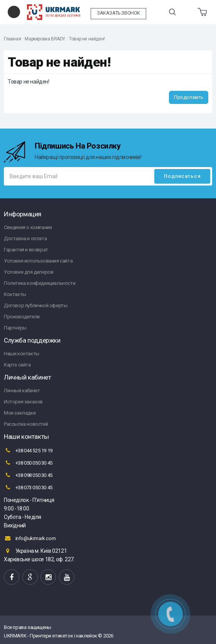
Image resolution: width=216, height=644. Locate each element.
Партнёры (15, 328)
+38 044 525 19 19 (28, 450)
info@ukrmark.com (30, 538)
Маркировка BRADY (45, 39)
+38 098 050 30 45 (28, 475)
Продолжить (189, 97)
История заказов (23, 402)
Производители (22, 317)
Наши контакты (22, 354)
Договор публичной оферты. (36, 305)
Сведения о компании (28, 227)
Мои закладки (20, 413)
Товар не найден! (87, 39)
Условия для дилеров (29, 272)
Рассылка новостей (26, 424)
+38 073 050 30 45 (28, 487)
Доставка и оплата (25, 238)
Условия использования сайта (38, 261)
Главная (12, 39)
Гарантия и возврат (26, 250)
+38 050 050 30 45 (28, 463)
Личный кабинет (22, 391)
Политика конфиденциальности (40, 283)
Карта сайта (17, 365)
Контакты (15, 294)
